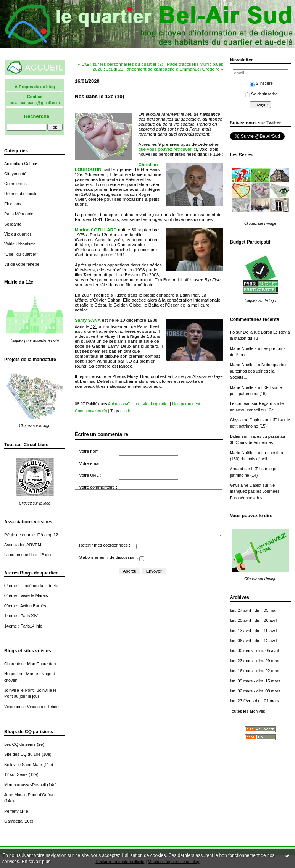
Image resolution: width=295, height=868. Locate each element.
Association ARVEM (23, 545)
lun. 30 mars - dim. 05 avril (254, 650)
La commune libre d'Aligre (28, 555)
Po (232, 332)
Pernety (11, 811)
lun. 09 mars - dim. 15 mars (255, 681)
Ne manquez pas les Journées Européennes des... (255, 491)
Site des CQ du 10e (22, 754)
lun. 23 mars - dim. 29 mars (255, 661)
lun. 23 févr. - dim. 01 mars (254, 701)
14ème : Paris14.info (23, 626)
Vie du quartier (18, 234)
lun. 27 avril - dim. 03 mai (253, 610)
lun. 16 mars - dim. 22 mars (255, 671)
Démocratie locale (21, 194)
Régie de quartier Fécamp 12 (31, 535)
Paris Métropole (19, 214)
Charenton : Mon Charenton (30, 664)
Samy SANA (88, 320)
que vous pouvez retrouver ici (167, 149)
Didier (235, 436)
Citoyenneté (15, 174)
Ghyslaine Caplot (246, 420)
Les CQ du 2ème (20, 744)
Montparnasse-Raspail (25, 785)
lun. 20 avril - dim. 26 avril (253, 620)
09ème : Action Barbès (25, 606)
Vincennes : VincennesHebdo (31, 707)
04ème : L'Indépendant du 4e (31, 586)
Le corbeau (240, 403)
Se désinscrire (261, 94)
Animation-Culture (21, 163)
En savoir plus (36, 862)
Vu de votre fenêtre (22, 264)
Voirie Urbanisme (20, 244)
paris (127, 411)
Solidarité (13, 224)
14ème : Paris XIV (21, 616)
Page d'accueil (181, 64)
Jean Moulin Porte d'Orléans (30, 795)
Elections (13, 204)
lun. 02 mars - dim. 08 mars (255, 691)
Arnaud (236, 469)
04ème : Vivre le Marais (26, 595)
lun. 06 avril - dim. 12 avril (253, 641)
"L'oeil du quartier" (21, 254)
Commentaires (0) (91, 411)
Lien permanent (186, 404)
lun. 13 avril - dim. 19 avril (253, 631)
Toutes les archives (247, 711)
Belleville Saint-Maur (23, 765)
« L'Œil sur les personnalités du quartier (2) (121, 64)
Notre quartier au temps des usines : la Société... (258, 371)
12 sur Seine (16, 774)
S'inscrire (261, 83)
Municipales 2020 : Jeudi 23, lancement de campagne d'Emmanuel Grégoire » (158, 66)
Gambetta (13, 821)
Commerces (15, 184)
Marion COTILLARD (96, 230)
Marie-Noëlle (242, 348)
